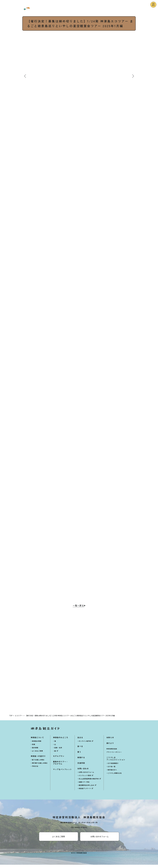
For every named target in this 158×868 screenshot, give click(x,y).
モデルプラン (59, 759)
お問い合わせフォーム (86, 775)
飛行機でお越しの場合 (40, 766)
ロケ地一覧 (112, 770)
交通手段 (81, 766)
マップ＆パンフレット (62, 773)
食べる (80, 750)
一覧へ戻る (78, 606)
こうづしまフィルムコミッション (116, 762)
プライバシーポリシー (114, 755)
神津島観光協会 (112, 752)
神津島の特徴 (37, 744)
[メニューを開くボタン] (153, 5)
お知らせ (110, 741)
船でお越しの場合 (38, 763)
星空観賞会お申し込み (86, 788)
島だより (110, 746)
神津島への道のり (38, 759)
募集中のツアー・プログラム (61, 766)
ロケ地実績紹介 (113, 767)
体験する (81, 761)
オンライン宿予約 (85, 744)
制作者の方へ (112, 773)
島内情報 (35, 751)
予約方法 (35, 770)
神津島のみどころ (61, 741)
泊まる (80, 741)
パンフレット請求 (85, 779)
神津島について (37, 741)
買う (79, 755)
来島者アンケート (85, 792)
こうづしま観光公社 (115, 776)
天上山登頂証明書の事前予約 (89, 782)
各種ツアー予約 (84, 785)
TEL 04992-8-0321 (79, 831)
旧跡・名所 (58, 751)
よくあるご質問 (37, 754)
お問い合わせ (83, 772)
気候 (34, 748)
